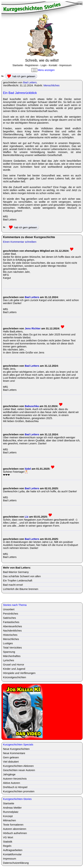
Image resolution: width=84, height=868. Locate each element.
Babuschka (32, 406)
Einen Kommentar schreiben (20, 242)
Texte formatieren (13, 825)
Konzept (8, 816)
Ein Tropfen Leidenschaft (18, 580)
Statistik (8, 842)
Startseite (18, 65)
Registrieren (32, 65)
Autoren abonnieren (15, 829)
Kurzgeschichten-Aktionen (18, 766)
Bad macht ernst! (13, 585)
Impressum (65, 65)
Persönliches (11, 614)
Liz (27, 517)
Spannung (9, 652)
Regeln (7, 846)
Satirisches (9, 618)
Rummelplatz (11, 812)
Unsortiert (9, 609)
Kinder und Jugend (14, 669)
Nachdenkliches (12, 631)
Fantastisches (11, 622)
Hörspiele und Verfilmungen (19, 673)
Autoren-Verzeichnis (15, 779)
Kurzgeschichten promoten (19, 791)
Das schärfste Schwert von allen (22, 576)
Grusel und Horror (14, 664)
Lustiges (8, 643)
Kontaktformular (12, 854)
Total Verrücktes (12, 648)
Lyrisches (9, 660)
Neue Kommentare (14, 753)
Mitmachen (9, 820)
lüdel (28, 469)
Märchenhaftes (12, 656)
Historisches (10, 635)
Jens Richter (33, 328)
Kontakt (53, 65)
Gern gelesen (11, 757)
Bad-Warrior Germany (16, 572)
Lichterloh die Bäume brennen (21, 589)
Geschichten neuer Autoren (19, 770)
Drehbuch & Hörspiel (15, 787)
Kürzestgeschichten (15, 677)
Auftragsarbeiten (13, 850)
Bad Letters (30, 82)
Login (43, 65)
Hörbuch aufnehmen (15, 833)
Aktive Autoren (12, 783)
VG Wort (8, 837)
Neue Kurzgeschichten (16, 749)
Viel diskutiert (11, 762)
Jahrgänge (9, 774)
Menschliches (52, 85)
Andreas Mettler (12, 808)
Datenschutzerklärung (16, 863)
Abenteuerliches (13, 626)
